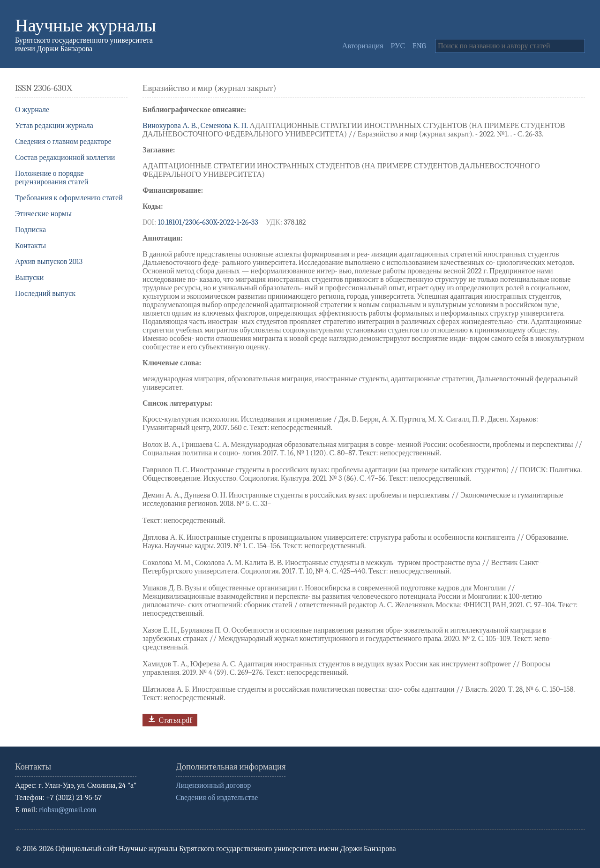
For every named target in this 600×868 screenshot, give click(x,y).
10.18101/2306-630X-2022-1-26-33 (208, 222)
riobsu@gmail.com (68, 810)
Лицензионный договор (213, 785)
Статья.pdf (169, 719)
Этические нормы (43, 214)
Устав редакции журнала (54, 126)
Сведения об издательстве (217, 798)
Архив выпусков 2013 (49, 262)
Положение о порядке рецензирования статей (52, 178)
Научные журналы (86, 26)
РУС (398, 46)
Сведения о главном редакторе (63, 142)
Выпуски (29, 278)
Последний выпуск (45, 294)
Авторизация (363, 46)
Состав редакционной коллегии (65, 158)
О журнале (32, 110)
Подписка (30, 230)
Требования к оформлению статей (69, 198)
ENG (419, 46)
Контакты (30, 246)
